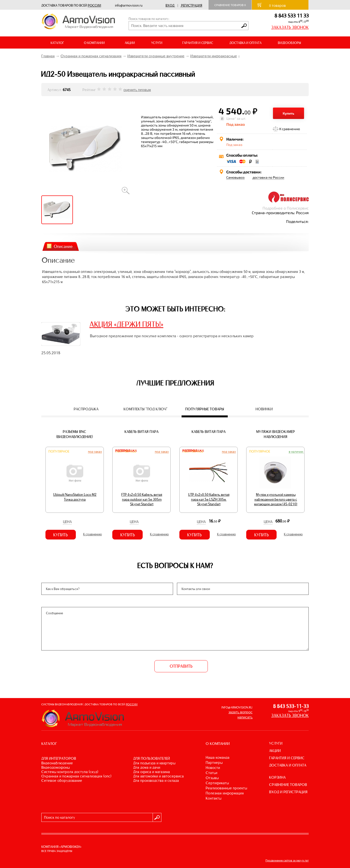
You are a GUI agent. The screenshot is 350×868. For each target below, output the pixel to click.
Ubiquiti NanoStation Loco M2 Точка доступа (75, 497)
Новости (213, 768)
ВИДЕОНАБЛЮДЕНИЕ (57, 763)
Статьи (211, 773)
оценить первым (137, 90)
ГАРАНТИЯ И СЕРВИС (198, 43)
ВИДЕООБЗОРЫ (289, 43)
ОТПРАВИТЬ (181, 666)
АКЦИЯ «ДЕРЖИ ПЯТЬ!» (126, 324)
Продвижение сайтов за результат (287, 860)
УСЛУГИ (276, 743)
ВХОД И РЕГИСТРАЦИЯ (288, 792)
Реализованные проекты (226, 788)
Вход (170, 5)
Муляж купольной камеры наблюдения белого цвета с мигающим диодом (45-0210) (276, 499)
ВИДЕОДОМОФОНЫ (56, 767)
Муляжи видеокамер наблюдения (276, 434)
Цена (67, 522)
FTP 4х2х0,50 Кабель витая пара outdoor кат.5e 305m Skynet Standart (142, 499)
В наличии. (296, 452)
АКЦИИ (130, 43)
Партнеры (214, 763)
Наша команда (218, 757)
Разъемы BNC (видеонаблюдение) (74, 434)
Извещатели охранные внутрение (156, 56)
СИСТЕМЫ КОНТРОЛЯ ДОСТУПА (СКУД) (70, 772)
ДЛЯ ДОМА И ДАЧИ (147, 767)
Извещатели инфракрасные (214, 56)
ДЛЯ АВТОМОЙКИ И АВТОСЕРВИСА (158, 776)
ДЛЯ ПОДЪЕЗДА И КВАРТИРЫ (154, 763)
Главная (48, 56)
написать (245, 717)
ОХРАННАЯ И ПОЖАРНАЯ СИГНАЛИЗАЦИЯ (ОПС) (76, 776)
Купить (289, 113)
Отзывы (212, 778)
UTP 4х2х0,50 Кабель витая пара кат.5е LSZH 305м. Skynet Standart (209, 499)
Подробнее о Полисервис (286, 208)
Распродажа (126, 451)
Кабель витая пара (141, 432)
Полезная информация (225, 793)
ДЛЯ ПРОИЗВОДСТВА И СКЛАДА (156, 780)
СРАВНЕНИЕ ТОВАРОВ (288, 785)
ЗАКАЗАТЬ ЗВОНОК (290, 27)
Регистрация (192, 5)
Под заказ (95, 452)
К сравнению (290, 129)
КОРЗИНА (277, 777)
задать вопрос (241, 712)
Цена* (231, 118)
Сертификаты (217, 783)
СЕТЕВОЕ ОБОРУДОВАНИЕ (62, 780)
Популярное (59, 451)
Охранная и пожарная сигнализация (91, 56)
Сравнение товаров (230, 5)
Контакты (214, 798)
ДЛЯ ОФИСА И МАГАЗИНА (152, 772)
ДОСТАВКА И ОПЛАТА (245, 43)
